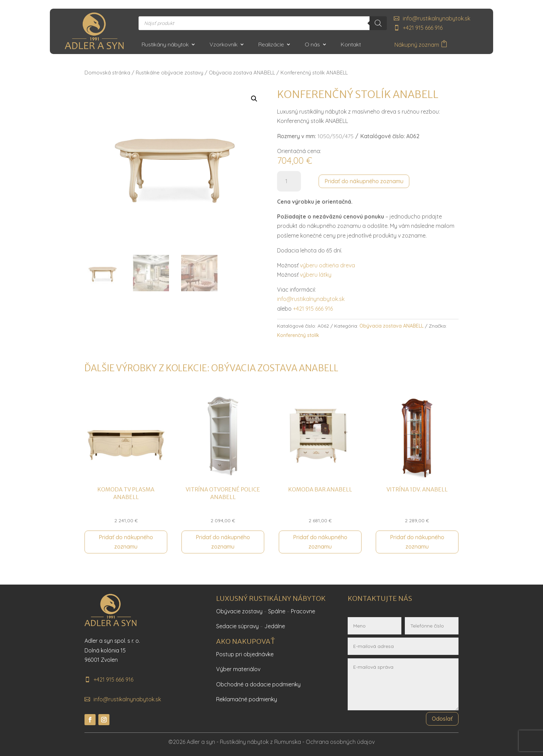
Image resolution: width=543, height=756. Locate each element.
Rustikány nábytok (165, 45)
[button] (254, 99)
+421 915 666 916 (423, 28)
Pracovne (303, 611)
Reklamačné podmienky (247, 699)
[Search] (378, 23)
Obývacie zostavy (239, 611)
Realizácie (271, 45)
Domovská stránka (107, 73)
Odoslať (442, 719)
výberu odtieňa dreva (327, 265)
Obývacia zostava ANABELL (242, 73)
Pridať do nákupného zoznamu (364, 181)
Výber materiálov (238, 669)
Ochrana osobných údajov (340, 742)
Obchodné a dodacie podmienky (258, 684)
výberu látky (316, 275)
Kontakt (351, 45)
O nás (312, 45)
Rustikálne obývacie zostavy (170, 73)
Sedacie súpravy (237, 626)
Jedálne (275, 626)
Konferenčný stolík (298, 335)
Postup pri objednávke (245, 654)
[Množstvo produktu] (289, 181)
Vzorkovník (224, 45)
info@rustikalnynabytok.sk (437, 18)
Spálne (277, 611)
